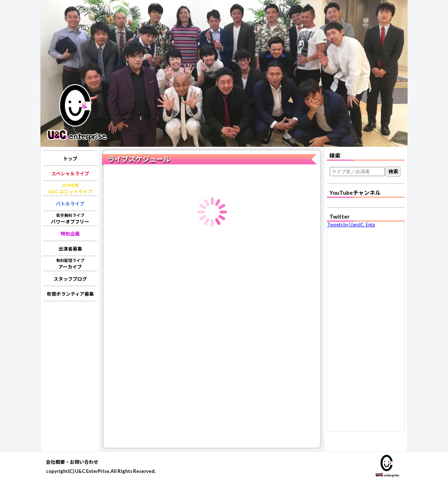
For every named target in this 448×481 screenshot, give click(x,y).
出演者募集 (70, 249)
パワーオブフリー (70, 219)
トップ (70, 158)
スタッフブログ (70, 279)
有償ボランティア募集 (70, 294)
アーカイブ (70, 264)
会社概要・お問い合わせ (72, 462)
